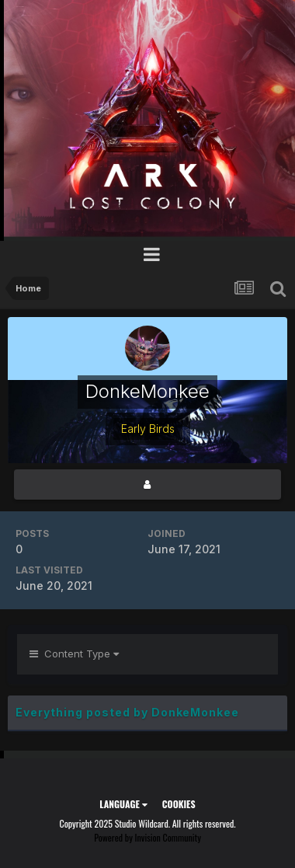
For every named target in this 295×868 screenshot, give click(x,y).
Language (123, 804)
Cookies (179, 804)
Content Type (74, 654)
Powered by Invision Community (147, 837)
